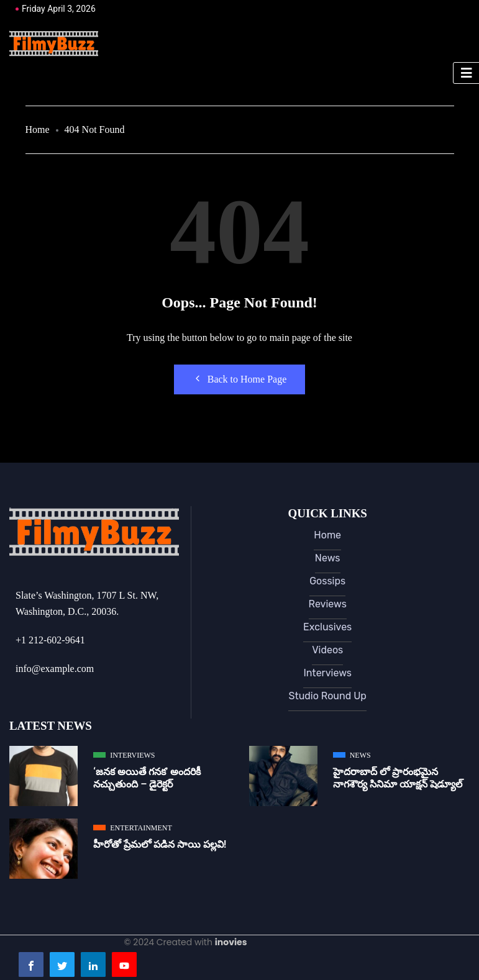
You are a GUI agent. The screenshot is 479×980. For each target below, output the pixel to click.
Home (38, 129)
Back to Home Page (240, 379)
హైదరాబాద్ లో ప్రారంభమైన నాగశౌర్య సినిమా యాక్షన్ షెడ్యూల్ (398, 778)
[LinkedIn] (93, 964)
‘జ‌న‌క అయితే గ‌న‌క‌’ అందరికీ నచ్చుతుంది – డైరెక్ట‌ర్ (147, 778)
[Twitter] (62, 964)
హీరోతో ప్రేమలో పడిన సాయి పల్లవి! (160, 844)
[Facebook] (31, 964)
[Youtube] (124, 964)
